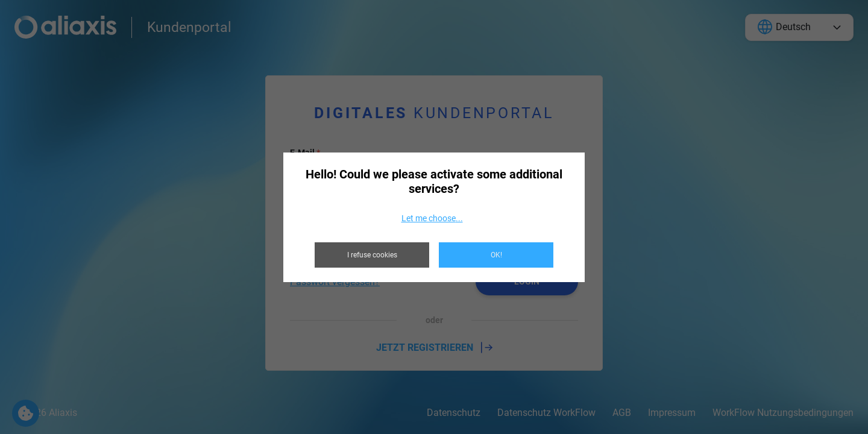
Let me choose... (432, 218)
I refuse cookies (372, 255)
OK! (496, 255)
